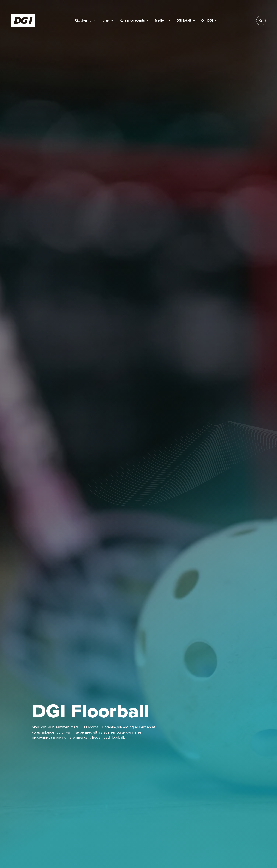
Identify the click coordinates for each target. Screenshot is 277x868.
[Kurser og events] (134, 20)
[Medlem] (163, 20)
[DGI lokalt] (186, 20)
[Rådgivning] (85, 20)
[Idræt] (107, 20)
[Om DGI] (209, 20)
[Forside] (23, 20)
